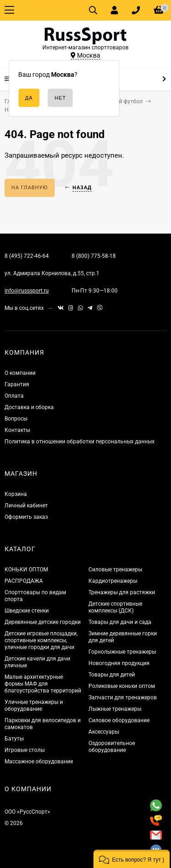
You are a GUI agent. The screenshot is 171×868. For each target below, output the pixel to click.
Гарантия (17, 384)
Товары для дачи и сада (120, 622)
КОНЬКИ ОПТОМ (26, 570)
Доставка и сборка (29, 407)
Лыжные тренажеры (115, 709)
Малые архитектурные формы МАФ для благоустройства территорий (43, 684)
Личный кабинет (26, 506)
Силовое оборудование (119, 720)
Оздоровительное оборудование (112, 747)
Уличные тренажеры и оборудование (34, 706)
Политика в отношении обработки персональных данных (80, 442)
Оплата (14, 396)
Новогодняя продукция (119, 663)
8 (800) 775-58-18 (94, 256)
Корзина (16, 494)
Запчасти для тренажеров (123, 698)
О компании (20, 373)
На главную (30, 188)
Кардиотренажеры (113, 581)
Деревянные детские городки (43, 622)
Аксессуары (104, 732)
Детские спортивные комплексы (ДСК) (115, 607)
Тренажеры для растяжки (122, 592)
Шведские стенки (27, 611)
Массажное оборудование (39, 761)
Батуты (14, 739)
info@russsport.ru (27, 291)
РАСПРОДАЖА (24, 581)
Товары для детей (112, 675)
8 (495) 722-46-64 (27, 256)
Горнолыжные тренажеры (122, 652)
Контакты (17, 430)
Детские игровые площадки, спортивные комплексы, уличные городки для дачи (41, 640)
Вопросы (16, 419)
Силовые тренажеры (115, 570)
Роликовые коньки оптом (122, 686)
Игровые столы (25, 750)
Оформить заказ (26, 517)
